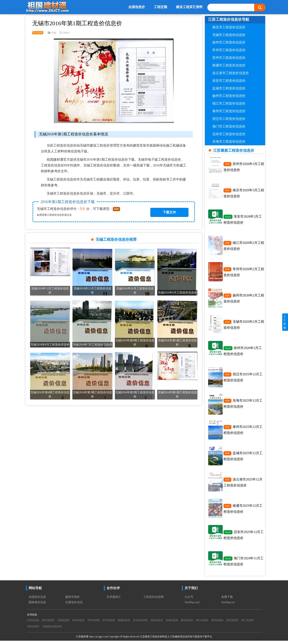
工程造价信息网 (153, 600)
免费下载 (227, 600)
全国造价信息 (37, 600)
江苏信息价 (33, 624)
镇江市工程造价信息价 (229, 103)
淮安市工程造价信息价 (229, 81)
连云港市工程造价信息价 (231, 73)
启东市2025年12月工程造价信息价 (244, 538)
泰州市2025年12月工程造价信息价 (243, 432)
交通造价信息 (74, 606)
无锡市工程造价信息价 (229, 35)
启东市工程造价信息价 (229, 134)
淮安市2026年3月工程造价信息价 (243, 220)
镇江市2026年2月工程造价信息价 (244, 246)
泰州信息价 (217, 624)
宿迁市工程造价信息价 (229, 119)
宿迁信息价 (232, 624)
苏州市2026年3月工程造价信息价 (244, 167)
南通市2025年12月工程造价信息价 (243, 511)
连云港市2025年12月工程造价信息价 (243, 485)
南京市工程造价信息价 (229, 27)
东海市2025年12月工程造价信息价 (243, 405)
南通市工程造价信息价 (229, 65)
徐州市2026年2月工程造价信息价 (243, 352)
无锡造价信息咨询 (52, 630)
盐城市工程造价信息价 (229, 88)
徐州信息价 (79, 624)
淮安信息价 (157, 624)
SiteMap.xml (192, 606)
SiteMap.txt (228, 606)
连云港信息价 (140, 624)
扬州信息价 (187, 624)
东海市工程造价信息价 (229, 141)
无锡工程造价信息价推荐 (116, 240)
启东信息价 (33, 630)
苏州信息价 (109, 624)
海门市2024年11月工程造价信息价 (244, 564)
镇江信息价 (202, 624)
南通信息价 (124, 624)
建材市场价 (73, 600)
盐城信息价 (172, 624)
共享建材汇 (114, 600)
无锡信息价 (63, 624)
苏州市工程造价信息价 (229, 58)
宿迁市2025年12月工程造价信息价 (243, 379)
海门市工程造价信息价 (229, 126)
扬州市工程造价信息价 (229, 96)
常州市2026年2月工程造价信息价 (244, 273)
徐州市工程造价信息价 (229, 42)
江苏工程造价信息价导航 (229, 19)
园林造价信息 (37, 606)
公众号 (189, 600)
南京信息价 (48, 624)
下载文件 (169, 212)
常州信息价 (94, 624)
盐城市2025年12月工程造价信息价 (243, 458)
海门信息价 (248, 624)
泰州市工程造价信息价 (229, 111)
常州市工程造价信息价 (229, 50)
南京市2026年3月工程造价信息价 (244, 193)
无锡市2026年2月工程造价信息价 (244, 326)
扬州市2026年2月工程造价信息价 (244, 299)
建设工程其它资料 (189, 7)
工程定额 (160, 7)
